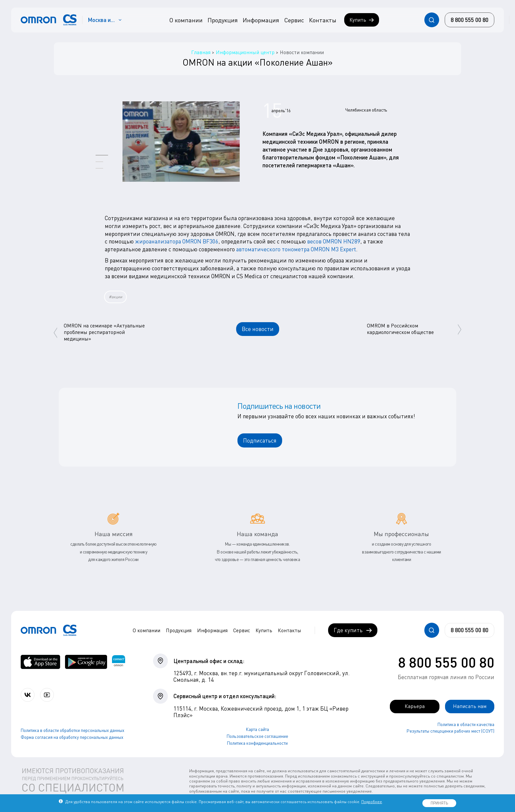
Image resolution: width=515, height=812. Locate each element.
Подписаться (260, 440)
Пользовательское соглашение (257, 736)
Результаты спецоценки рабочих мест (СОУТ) (450, 731)
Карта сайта (257, 729)
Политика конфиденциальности (257, 743)
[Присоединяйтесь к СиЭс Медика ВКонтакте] (28, 695)
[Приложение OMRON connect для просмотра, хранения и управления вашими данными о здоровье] (119, 662)
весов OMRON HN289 (334, 241)
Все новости (258, 329)
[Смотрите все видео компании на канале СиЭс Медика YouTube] (48, 695)
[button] (102, 155)
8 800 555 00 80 (446, 662)
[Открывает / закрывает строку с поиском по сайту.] (432, 20)
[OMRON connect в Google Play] (86, 662)
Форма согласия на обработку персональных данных (72, 738)
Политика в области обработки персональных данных (73, 731)
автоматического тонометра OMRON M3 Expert (296, 249)
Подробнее (372, 802)
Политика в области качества (466, 724)
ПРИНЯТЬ (439, 803)
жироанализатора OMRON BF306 (177, 241)
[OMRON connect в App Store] (40, 662)
